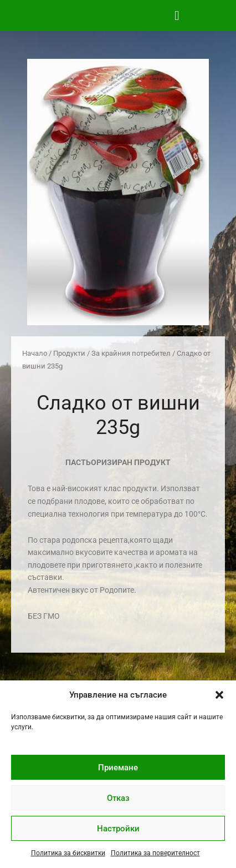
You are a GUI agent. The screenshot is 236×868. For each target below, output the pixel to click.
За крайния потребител (131, 353)
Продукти (69, 353)
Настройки (118, 829)
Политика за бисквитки (68, 853)
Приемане (118, 768)
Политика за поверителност (155, 853)
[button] (219, 695)
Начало (35, 353)
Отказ (118, 798)
